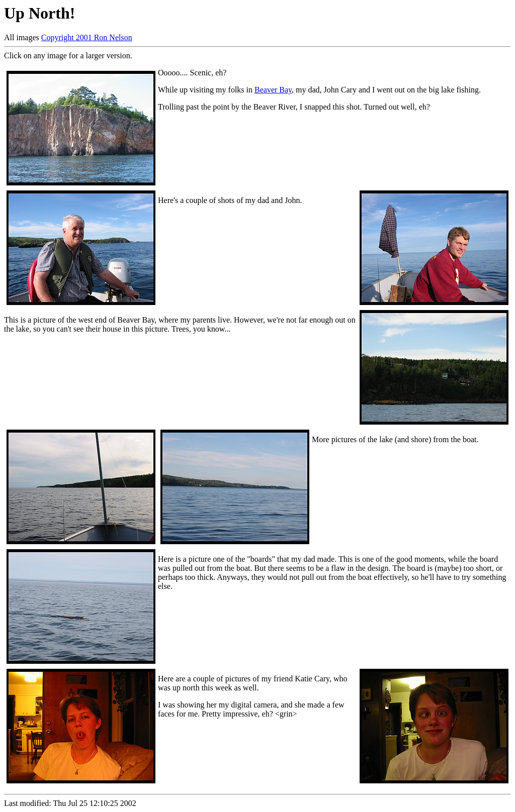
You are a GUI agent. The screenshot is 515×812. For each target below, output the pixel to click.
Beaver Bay (273, 90)
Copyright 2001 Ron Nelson (87, 37)
